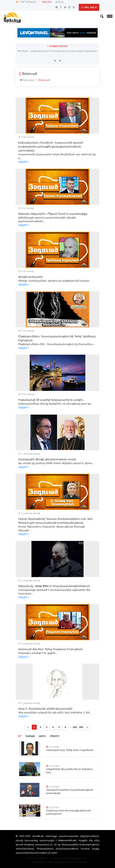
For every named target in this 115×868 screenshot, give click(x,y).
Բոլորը (55, 736)
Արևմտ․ (47, 2)
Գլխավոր (27, 80)
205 (81, 727)
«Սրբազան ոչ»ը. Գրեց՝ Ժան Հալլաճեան (70, 750)
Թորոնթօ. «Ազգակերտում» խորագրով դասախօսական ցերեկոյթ (57, 51)
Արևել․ (60, 2)
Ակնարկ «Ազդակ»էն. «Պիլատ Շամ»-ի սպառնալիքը (53, 214)
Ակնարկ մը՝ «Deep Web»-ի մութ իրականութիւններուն (54, 586)
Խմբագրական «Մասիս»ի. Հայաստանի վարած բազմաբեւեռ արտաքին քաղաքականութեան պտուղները (51, 147)
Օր (20, 736)
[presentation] (55, 61)
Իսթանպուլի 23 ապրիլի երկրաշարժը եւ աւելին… (51, 400)
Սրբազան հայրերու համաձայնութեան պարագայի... (70, 791)
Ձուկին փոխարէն (30, 277)
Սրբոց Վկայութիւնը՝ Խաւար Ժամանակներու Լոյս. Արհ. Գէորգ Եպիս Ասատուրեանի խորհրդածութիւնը (56, 521)
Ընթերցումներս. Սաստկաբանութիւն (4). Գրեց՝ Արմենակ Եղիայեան (57, 338)
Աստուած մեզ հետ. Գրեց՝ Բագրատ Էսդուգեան (50, 649)
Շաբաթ (30, 736)
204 (75, 727)
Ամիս (42, 736)
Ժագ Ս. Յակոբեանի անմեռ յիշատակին (45, 709)
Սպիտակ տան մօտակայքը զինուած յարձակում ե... (68, 812)
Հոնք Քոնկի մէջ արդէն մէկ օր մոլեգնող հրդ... (69, 771)
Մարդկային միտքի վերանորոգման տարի (47, 459)
